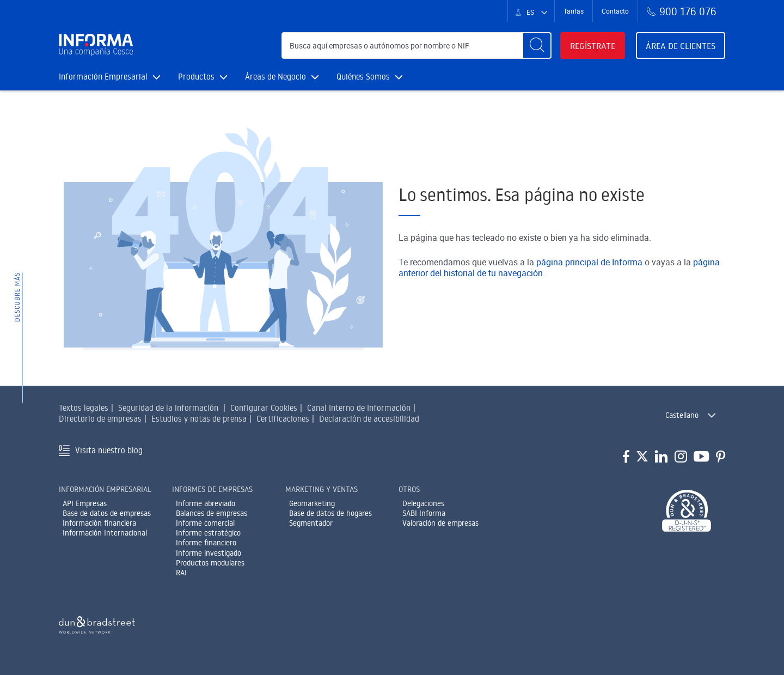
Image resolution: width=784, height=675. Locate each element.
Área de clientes (681, 46)
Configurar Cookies (264, 408)
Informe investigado (209, 553)
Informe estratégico (208, 533)
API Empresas (85, 503)
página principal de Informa (589, 262)
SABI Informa (424, 513)
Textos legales (84, 408)
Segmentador (311, 523)
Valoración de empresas (440, 523)
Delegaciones (423, 503)
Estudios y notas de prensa (199, 419)
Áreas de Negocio (282, 77)
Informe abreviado (206, 503)
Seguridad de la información (168, 408)
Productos (203, 77)
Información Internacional (105, 533)
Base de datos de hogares (330, 513)
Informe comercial (205, 523)
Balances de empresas (212, 513)
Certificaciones (283, 419)
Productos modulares (210, 563)
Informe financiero (206, 543)
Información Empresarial (110, 77)
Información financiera (99, 523)
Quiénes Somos (370, 77)
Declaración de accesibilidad (369, 419)
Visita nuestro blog (109, 450)
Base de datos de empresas (107, 513)
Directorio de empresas (100, 419)
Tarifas (574, 11)
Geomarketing (312, 503)
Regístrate (593, 46)
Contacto (615, 11)
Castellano (682, 415)
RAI (181, 573)
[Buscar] (537, 45)
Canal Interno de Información (359, 408)
